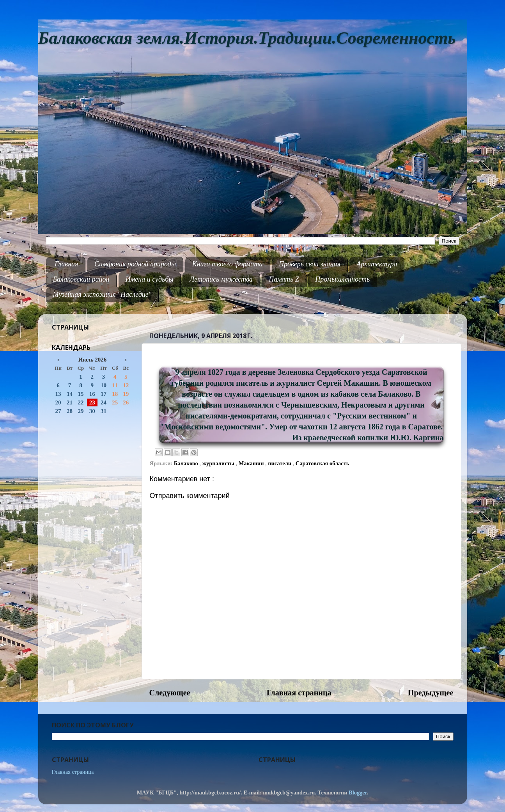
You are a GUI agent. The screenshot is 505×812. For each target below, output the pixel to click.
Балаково (187, 463)
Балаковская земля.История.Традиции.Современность (247, 38)
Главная (66, 264)
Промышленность (342, 279)
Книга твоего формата (228, 264)
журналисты (219, 463)
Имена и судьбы (150, 279)
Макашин (252, 463)
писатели (280, 463)
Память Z (284, 279)
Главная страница (299, 693)
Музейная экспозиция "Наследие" (102, 294)
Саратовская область (322, 463)
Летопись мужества (221, 279)
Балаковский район (81, 279)
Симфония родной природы (135, 264)
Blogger (358, 792)
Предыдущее (431, 693)
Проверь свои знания (310, 264)
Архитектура (377, 264)
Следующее (170, 693)
